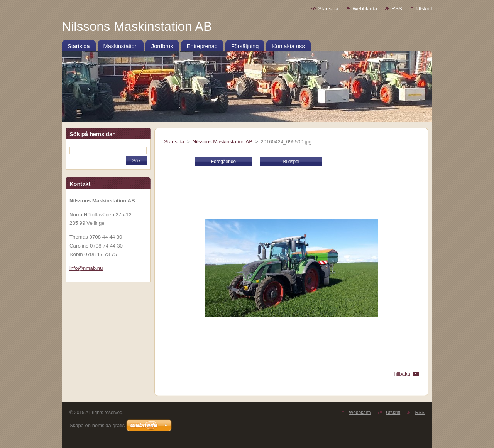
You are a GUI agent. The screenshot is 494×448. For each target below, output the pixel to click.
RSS (397, 9)
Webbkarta (365, 9)
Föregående (223, 162)
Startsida (328, 9)
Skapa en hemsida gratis (97, 425)
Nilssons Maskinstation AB (222, 142)
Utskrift (424, 9)
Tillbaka (402, 374)
